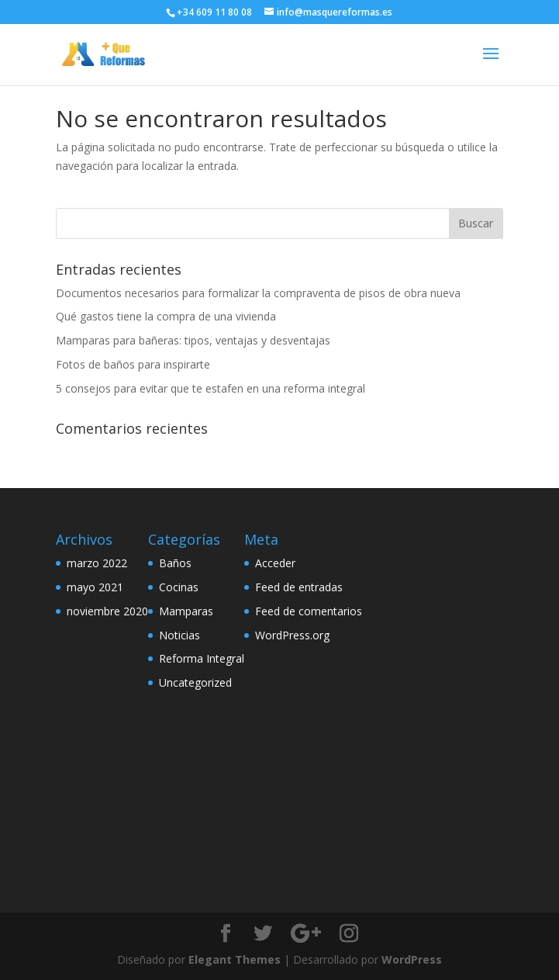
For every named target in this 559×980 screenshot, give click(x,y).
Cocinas (179, 587)
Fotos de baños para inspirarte (133, 364)
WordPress (412, 959)
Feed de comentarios (309, 611)
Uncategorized (195, 682)
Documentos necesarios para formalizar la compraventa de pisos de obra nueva (258, 293)
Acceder (275, 563)
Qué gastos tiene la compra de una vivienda (166, 316)
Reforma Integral (202, 658)
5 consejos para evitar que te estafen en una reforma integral (210, 388)
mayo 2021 (95, 587)
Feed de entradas (299, 587)
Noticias (179, 635)
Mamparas (186, 611)
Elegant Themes (235, 959)
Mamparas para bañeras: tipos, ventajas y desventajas (193, 340)
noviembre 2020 (107, 611)
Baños (175, 563)
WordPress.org (292, 635)
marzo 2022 (97, 563)
